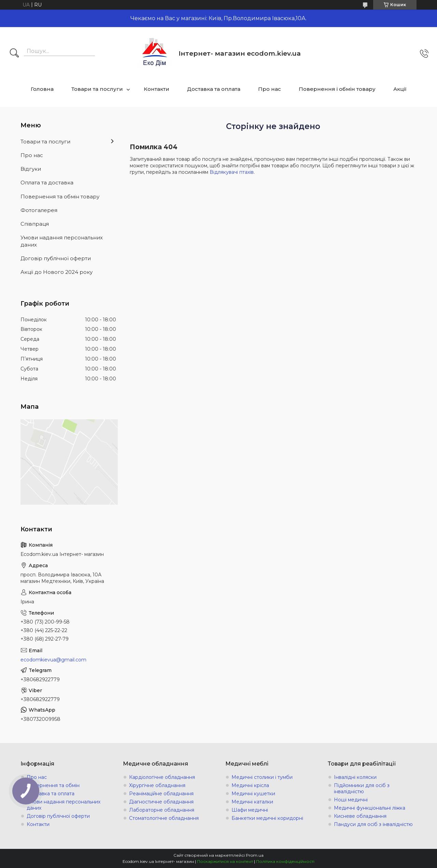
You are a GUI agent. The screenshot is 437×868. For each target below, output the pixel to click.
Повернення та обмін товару (60, 197)
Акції (400, 89)
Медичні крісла (250, 785)
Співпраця (35, 224)
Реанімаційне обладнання (161, 794)
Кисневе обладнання (360, 816)
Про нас (270, 89)
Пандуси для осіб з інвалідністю (373, 824)
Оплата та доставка (47, 183)
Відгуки (31, 169)
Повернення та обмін (53, 785)
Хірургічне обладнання (157, 785)
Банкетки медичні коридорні (267, 818)
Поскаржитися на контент (225, 861)
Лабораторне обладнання (162, 810)
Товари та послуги (97, 89)
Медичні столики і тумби (262, 777)
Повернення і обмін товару (337, 89)
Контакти (157, 89)
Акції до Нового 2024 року (57, 272)
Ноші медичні (351, 800)
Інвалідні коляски (355, 777)
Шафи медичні (250, 810)
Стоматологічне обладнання (164, 818)
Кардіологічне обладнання (162, 777)
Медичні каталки (252, 802)
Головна (42, 89)
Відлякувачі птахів (232, 172)
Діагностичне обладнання (161, 802)
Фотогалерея (39, 210)
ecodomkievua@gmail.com (53, 660)
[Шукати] (14, 54)
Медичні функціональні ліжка (370, 808)
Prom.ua (255, 855)
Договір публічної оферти (56, 258)
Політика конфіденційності (285, 861)
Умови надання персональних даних (62, 241)
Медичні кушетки (253, 794)
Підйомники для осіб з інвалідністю (362, 788)
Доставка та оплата (214, 89)
